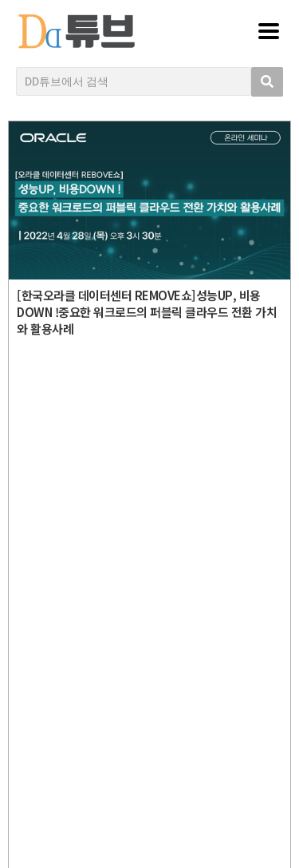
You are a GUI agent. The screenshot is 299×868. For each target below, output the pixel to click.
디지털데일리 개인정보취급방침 (154, 633)
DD (153, 467)
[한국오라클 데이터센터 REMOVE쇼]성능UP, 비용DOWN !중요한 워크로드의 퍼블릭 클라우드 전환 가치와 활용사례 (147, 312)
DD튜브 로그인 (154, 824)
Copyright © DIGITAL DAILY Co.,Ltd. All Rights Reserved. (154, 539)
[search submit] (267, 82)
